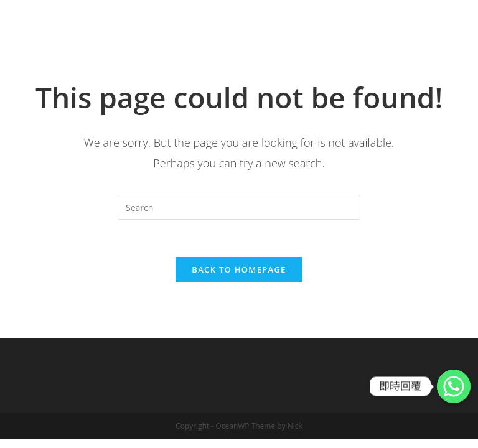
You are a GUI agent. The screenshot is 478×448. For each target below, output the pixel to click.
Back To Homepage (239, 269)
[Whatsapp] (454, 386)
